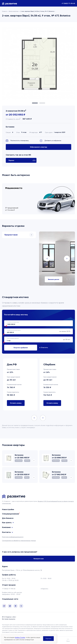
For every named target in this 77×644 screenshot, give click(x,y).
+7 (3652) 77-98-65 (68, 3)
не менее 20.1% (37, 331)
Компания (6, 527)
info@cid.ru (44, 589)
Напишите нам (39, 559)
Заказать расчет (54, 279)
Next (67, 259)
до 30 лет (37, 339)
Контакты (6, 532)
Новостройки (8, 509)
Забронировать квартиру (38, 147)
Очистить (44, 348)
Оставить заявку (16, 403)
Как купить (7, 523)
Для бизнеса (8, 518)
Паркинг (22, 160)
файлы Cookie (20, 637)
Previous (47, 259)
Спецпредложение (11, 514)
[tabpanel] (38, 64)
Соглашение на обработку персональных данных (19, 541)
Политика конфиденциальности (13, 537)
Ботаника (10, 127)
